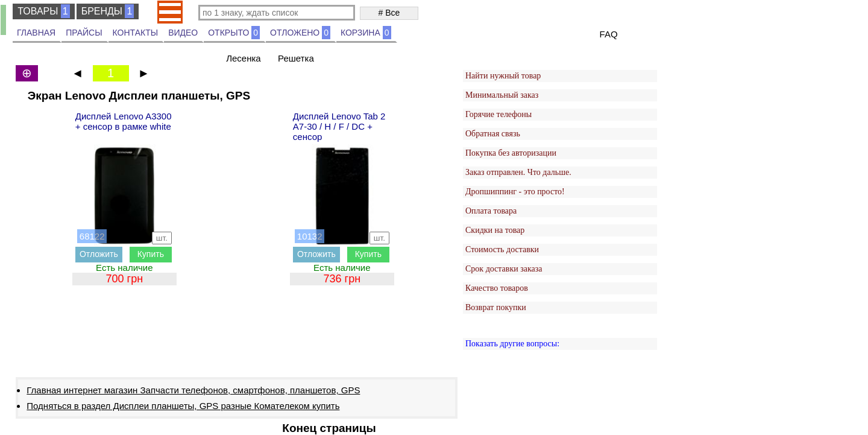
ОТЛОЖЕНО (300, 33)
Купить (151, 254)
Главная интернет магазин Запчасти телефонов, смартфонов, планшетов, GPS (193, 390)
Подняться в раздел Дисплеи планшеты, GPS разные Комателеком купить (183, 406)
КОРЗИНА (366, 33)
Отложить (99, 254)
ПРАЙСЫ (84, 33)
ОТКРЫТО (234, 33)
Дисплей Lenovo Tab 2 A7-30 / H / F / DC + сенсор (339, 126)
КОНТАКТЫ (136, 33)
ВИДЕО (183, 33)
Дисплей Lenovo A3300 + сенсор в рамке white (124, 121)
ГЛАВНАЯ (36, 33)
